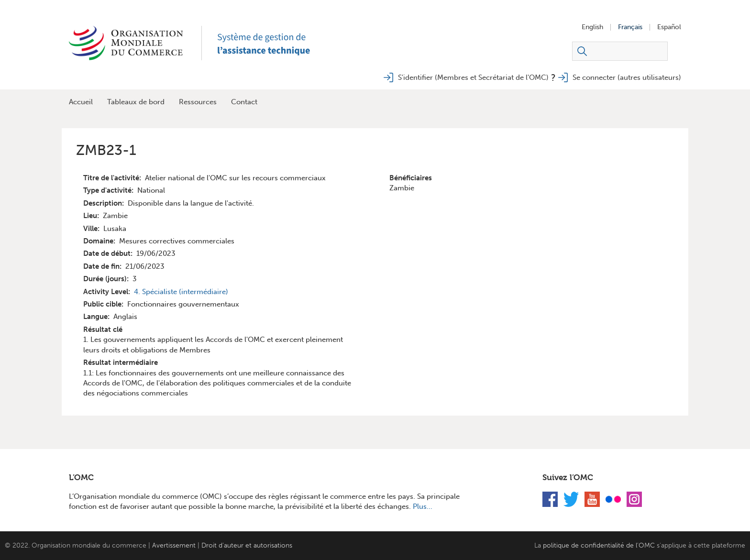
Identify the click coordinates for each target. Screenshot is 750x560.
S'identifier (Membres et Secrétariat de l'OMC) (473, 77)
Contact (244, 102)
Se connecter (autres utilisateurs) (627, 77)
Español (669, 27)
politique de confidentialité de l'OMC (599, 545)
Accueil (81, 102)
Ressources (198, 102)
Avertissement (174, 545)
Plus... (423, 506)
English (592, 27)
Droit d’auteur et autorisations (247, 545)
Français (630, 27)
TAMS (275, 43)
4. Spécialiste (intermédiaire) (181, 292)
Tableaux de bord (136, 102)
